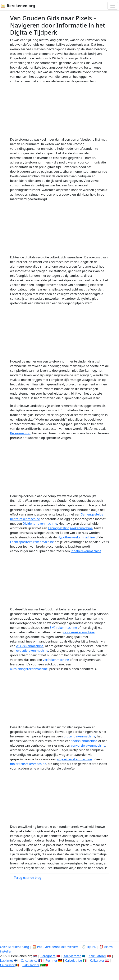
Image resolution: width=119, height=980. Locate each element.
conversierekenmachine (88, 745)
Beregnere (48, 956)
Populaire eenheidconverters (58, 947)
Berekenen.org (21, 433)
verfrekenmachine (56, 660)
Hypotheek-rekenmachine (76, 537)
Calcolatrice (73, 961)
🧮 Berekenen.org (18, 6)
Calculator (7, 965)
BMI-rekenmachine (63, 628)
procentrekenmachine (80, 736)
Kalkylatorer (72, 956)
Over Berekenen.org (15, 947)
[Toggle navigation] (113, 6)
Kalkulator (97, 961)
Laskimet (6, 961)
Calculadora (31, 965)
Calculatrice (29, 961)
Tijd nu (91, 947)
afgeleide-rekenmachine (74, 759)
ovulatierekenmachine (32, 651)
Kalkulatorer (97, 956)
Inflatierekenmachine (86, 551)
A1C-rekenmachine (30, 646)
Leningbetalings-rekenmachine (70, 528)
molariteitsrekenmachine (28, 764)
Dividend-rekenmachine (40, 524)
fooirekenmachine (84, 741)
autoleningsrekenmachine (29, 669)
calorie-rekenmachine (79, 632)
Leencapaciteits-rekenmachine (32, 542)
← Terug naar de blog (26, 878)
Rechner (51, 961)
